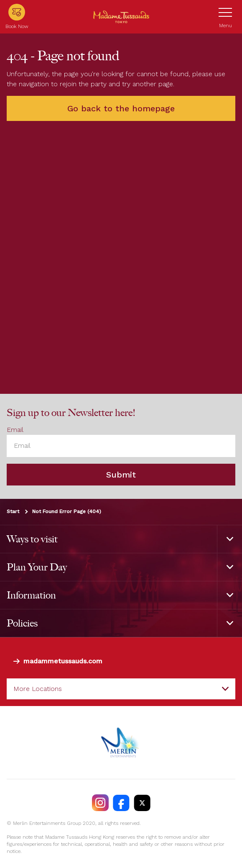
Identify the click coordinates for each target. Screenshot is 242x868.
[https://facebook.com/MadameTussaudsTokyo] (121, 803)
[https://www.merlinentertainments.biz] (121, 742)
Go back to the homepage (121, 108)
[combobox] (121, 689)
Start (13, 511)
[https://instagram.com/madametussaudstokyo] (100, 803)
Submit (121, 475)
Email (15, 430)
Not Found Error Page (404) (67, 511)
